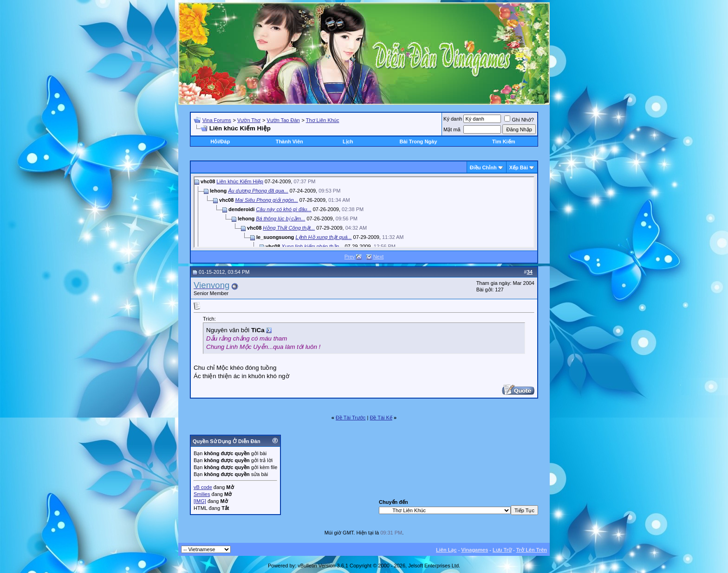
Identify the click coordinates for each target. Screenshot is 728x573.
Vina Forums (217, 120)
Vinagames (474, 550)
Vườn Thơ (249, 120)
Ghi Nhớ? (519, 120)
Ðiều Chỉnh (483, 167)
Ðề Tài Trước (351, 418)
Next (379, 257)
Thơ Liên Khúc (323, 120)
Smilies (202, 494)
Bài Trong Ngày (419, 142)
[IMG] (200, 501)
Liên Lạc (446, 550)
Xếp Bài (519, 167)
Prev (350, 257)
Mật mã (452, 129)
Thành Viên (289, 142)
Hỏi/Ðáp (220, 142)
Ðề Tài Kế (381, 418)
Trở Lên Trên (532, 550)
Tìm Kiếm (504, 142)
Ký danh (453, 119)
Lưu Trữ (502, 550)
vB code (203, 487)
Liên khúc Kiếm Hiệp (240, 181)
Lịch (348, 142)
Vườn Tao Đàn (283, 120)
